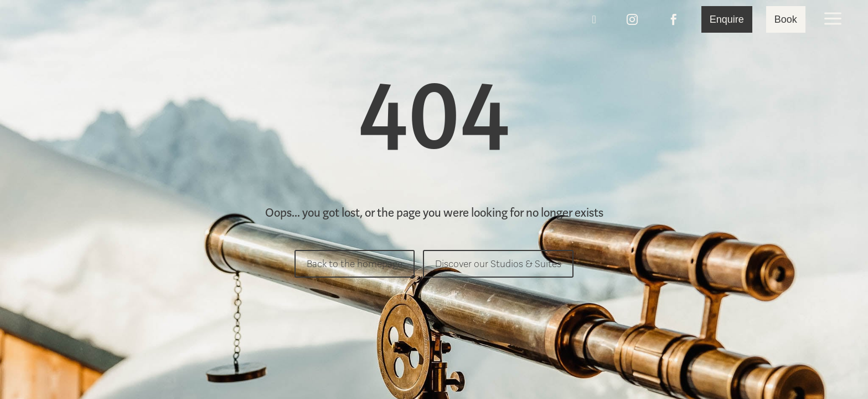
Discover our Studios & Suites (498, 264)
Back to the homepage (355, 264)
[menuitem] (80, 19)
